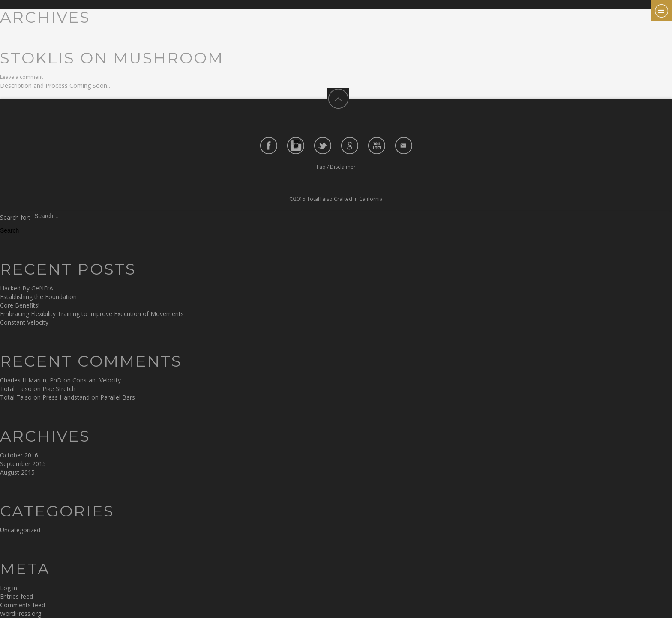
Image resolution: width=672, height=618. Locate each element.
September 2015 (23, 464)
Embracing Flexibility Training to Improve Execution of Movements (92, 314)
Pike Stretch (59, 389)
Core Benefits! (20, 305)
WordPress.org (21, 614)
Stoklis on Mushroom (112, 58)
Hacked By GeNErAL (28, 288)
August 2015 (17, 472)
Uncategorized (20, 530)
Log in (9, 588)
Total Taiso (16, 389)
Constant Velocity (24, 322)
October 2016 (19, 455)
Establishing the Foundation (38, 297)
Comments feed (22, 605)
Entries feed (16, 596)
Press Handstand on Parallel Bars (89, 397)
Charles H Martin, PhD (31, 380)
